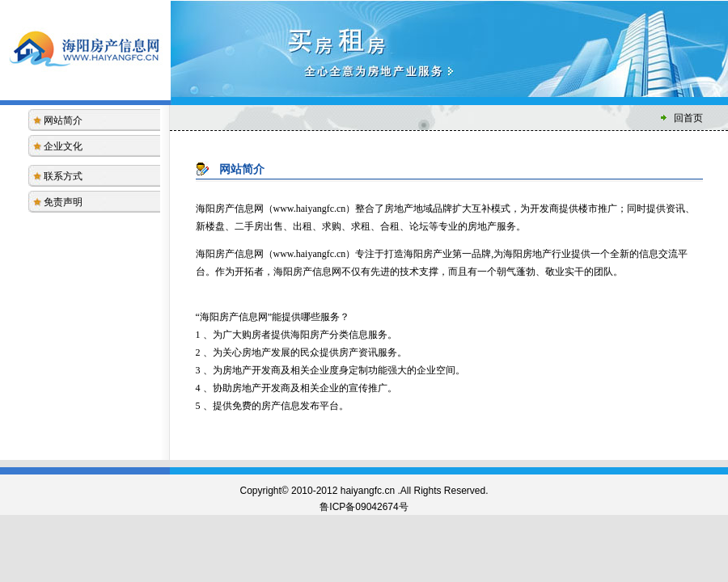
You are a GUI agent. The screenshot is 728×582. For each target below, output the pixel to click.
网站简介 (63, 120)
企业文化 (63, 146)
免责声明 (63, 202)
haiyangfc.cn (368, 491)
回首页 (688, 118)
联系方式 (63, 176)
